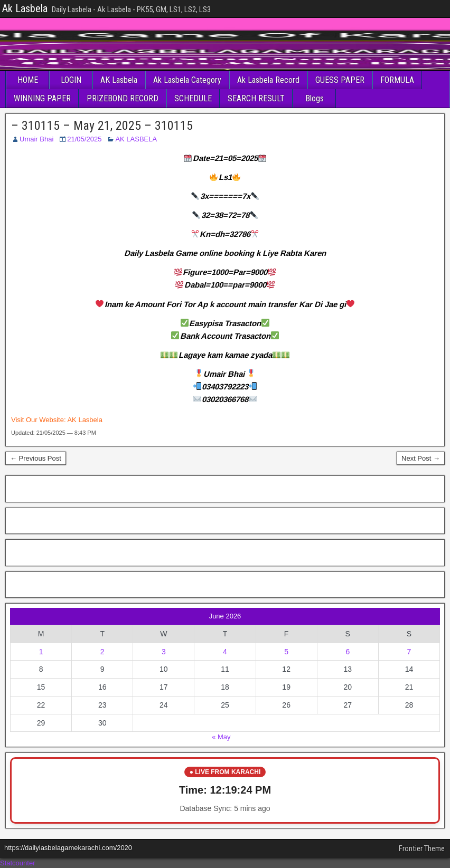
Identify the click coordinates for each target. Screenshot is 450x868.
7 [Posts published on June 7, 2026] (409, 652)
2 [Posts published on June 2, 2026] (102, 652)
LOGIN (71, 80)
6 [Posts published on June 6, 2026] (348, 652)
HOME (28, 80)
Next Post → (421, 458)
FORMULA (397, 80)
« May (221, 737)
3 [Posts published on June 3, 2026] (164, 652)
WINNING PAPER (42, 98)
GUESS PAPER (340, 80)
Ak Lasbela (25, 8)
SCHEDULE (193, 98)
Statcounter (18, 863)
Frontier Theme (422, 848)
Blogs (315, 98)
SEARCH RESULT (256, 98)
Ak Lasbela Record (268, 80)
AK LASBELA (136, 139)
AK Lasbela (119, 80)
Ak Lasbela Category (187, 80)
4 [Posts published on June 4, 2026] (225, 652)
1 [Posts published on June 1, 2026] (41, 652)
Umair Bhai (36, 139)
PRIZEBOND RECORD (123, 98)
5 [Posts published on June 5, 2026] (286, 652)
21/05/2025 (84, 139)
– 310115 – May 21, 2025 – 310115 (102, 126)
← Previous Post (36, 458)
